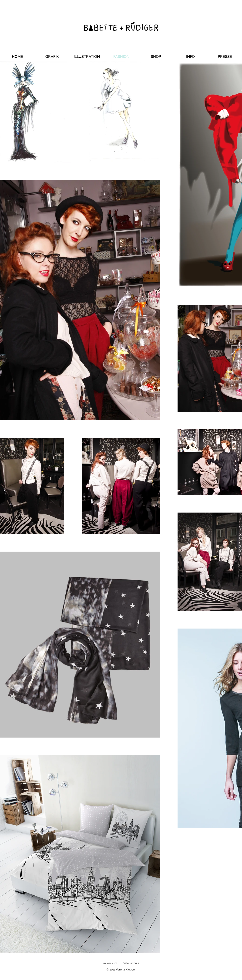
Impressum (110, 963)
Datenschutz (131, 963)
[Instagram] (232, 490)
